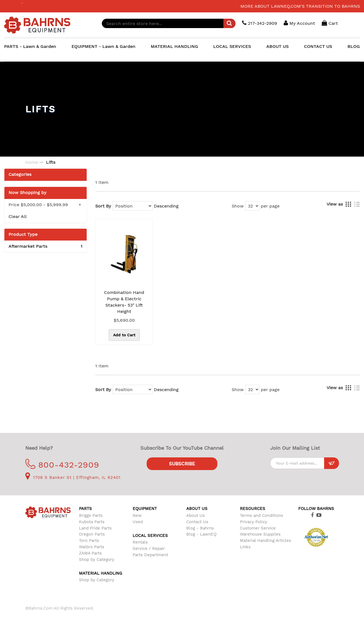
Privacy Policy (254, 522)
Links (245, 547)
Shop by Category (97, 560)
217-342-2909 (260, 23)
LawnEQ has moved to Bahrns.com (46, 6)
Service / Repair (149, 548)
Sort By (103, 206)
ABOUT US (277, 46)
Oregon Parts (92, 534)
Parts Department (150, 555)
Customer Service (258, 528)
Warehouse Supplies (260, 534)
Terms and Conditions (262, 515)
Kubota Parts (92, 522)
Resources (253, 509)
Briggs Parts (91, 515)
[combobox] (169, 23)
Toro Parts (89, 541)
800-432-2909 (62, 465)
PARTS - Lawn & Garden (30, 46)
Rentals (140, 542)
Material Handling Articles (266, 541)
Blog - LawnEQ (201, 534)
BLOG (354, 46)
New (137, 515)
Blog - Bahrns (200, 528)
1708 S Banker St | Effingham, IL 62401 (73, 477)
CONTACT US (318, 46)
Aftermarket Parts (46, 246)
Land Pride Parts (95, 528)
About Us (195, 515)
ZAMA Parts (90, 553)
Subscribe (182, 464)
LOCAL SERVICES (232, 46)
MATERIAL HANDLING (174, 46)
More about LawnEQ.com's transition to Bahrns (300, 6)
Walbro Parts (92, 547)
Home (32, 162)
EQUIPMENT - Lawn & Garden (103, 46)
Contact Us (197, 522)
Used (138, 522)
